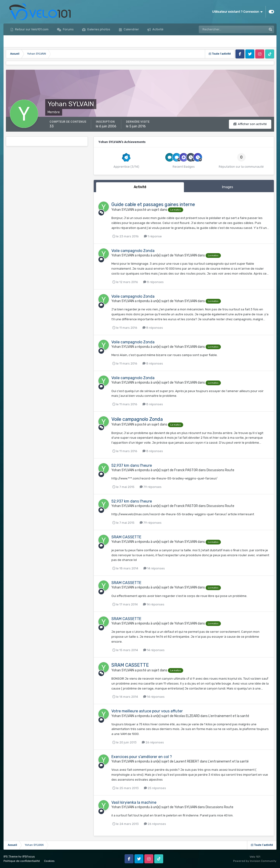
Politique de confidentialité (22, 861)
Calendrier (131, 29)
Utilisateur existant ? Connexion (237, 12)
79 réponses (151, 487)
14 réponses (154, 568)
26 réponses (153, 742)
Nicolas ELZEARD (187, 716)
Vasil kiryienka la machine (134, 802)
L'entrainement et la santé (229, 716)
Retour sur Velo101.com (31, 29)
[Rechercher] (219, 29)
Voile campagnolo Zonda (133, 251)
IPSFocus (29, 856)
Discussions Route (220, 470)
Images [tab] (228, 187)
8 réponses (153, 282)
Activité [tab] (140, 187)
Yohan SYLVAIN (123, 210)
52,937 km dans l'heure (132, 465)
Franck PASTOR (186, 470)
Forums (68, 29)
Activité (158, 29)
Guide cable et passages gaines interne (153, 204)
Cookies (49, 861)
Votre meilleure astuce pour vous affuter (147, 711)
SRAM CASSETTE (126, 537)
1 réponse (153, 236)
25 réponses (155, 788)
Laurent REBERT (187, 761)
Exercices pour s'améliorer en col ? (142, 757)
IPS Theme (11, 856)
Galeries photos (98, 29)
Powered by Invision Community (255, 861)
